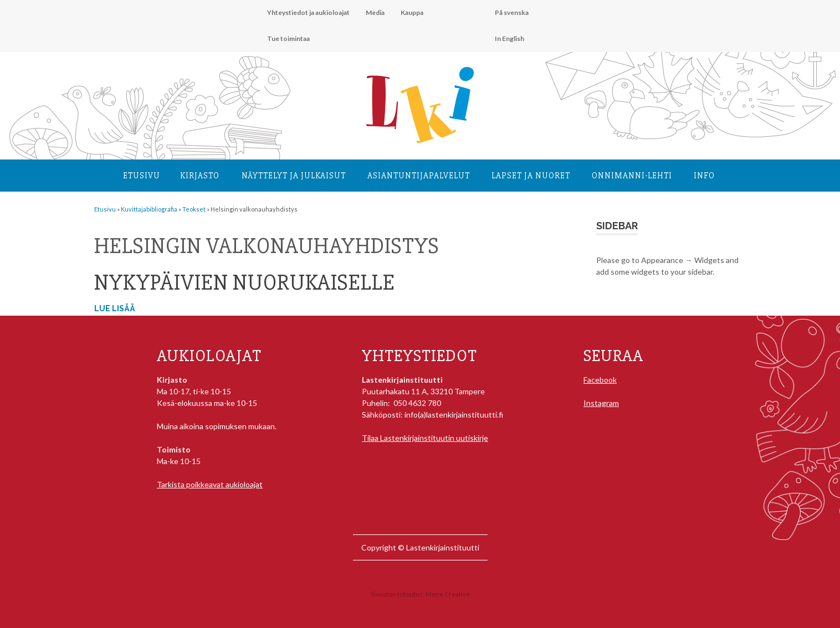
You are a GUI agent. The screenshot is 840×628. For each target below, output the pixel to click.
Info (704, 176)
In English (509, 38)
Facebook (600, 380)
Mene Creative (448, 594)
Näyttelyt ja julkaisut (294, 176)
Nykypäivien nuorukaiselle (245, 283)
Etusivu (142, 176)
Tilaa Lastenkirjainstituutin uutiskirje (425, 438)
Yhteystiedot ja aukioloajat (308, 12)
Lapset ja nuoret (531, 176)
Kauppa (412, 12)
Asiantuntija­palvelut (419, 176)
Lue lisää (115, 308)
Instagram (601, 403)
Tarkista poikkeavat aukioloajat (210, 484)
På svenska (512, 12)
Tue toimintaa (288, 38)
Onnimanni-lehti (632, 176)
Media (375, 12)
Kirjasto (200, 176)
